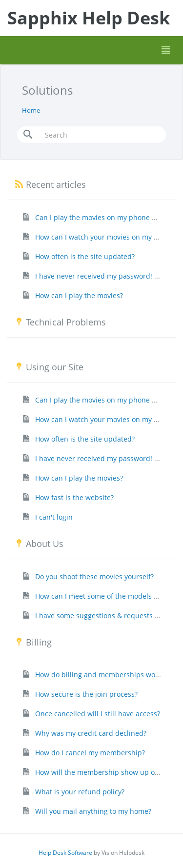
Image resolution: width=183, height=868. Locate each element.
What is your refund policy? (80, 792)
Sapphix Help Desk (89, 18)
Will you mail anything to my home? (93, 811)
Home (31, 110)
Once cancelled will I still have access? (98, 714)
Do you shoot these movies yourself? (94, 576)
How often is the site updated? (85, 256)
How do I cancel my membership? (90, 753)
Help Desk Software (65, 853)
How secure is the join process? (86, 694)
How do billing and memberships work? (100, 675)
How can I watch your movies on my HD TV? (106, 237)
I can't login (54, 517)
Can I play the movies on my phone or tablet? (109, 217)
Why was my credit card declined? (91, 733)
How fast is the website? (74, 497)
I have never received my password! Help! (103, 276)
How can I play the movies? (79, 295)
